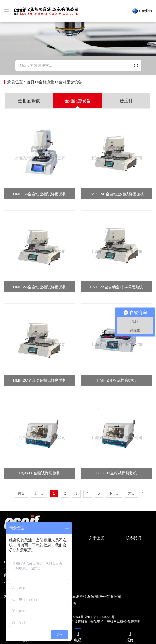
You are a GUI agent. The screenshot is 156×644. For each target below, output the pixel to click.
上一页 (39, 493)
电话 (78, 636)
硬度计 (126, 101)
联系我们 (133, 538)
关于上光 (97, 538)
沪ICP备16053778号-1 (102, 617)
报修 (130, 636)
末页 (132, 493)
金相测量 (46, 82)
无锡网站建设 (117, 622)
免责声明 (134, 622)
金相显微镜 (29, 101)
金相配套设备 (70, 82)
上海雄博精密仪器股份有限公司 (94, 597)
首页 (31, 82)
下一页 (114, 493)
